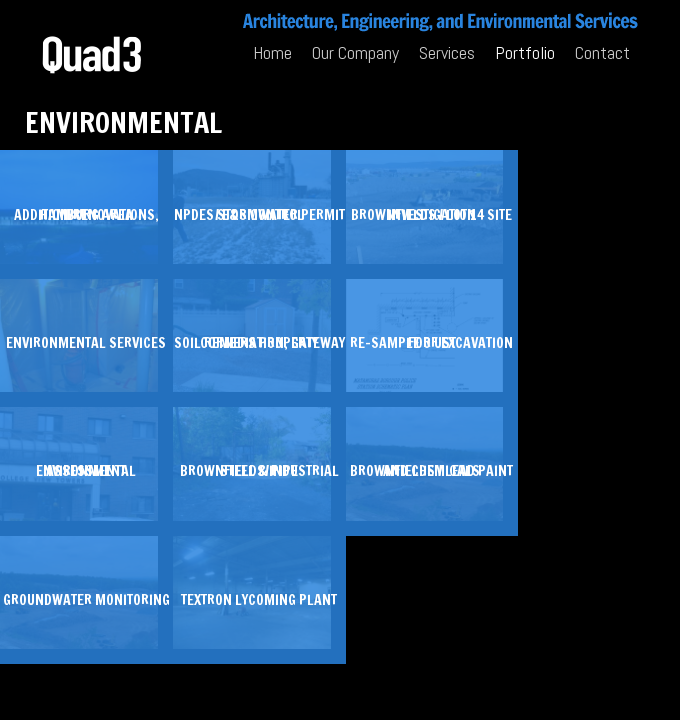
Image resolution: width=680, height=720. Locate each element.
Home (272, 52)
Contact (602, 52)
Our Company (355, 52)
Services (447, 52)
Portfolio (525, 52)
